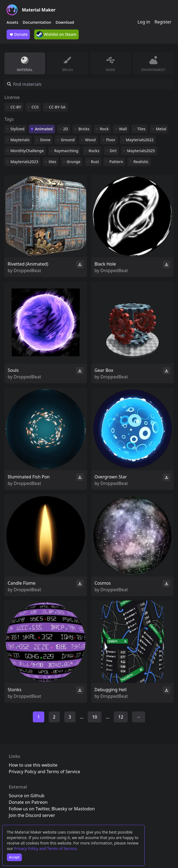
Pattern (116, 162)
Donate (18, 34)
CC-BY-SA (57, 107)
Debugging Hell (111, 690)
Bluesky (59, 809)
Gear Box (104, 370)
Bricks (84, 129)
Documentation (37, 22)
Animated (44, 129)
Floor (111, 140)
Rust (95, 162)
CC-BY (16, 107)
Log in (144, 22)
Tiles (141, 129)
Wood (90, 140)
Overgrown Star (111, 477)
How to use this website (33, 765)
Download (65, 22)
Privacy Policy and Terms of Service (45, 848)
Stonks (14, 690)
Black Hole (105, 264)
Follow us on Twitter (29, 809)
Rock (104, 129)
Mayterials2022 (140, 140)
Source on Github (27, 796)
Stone (45, 140)
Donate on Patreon (28, 802)
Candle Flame (22, 583)
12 (121, 717)
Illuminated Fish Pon (29, 477)
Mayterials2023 (24, 162)
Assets (12, 22)
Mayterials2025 (141, 151)
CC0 (35, 107)
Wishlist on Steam (56, 34)
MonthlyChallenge (27, 151)
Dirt (113, 151)
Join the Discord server (32, 815)
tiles (52, 162)
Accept (14, 857)
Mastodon (84, 809)
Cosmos (103, 583)
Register (163, 22)
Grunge (74, 162)
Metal (161, 129)
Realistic (141, 162)
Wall (123, 129)
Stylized (17, 129)
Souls (13, 370)
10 (95, 717)
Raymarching (66, 151)
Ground (68, 140)
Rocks (94, 151)
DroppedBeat (27, 270)
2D (66, 129)
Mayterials (20, 140)
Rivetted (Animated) (28, 264)
